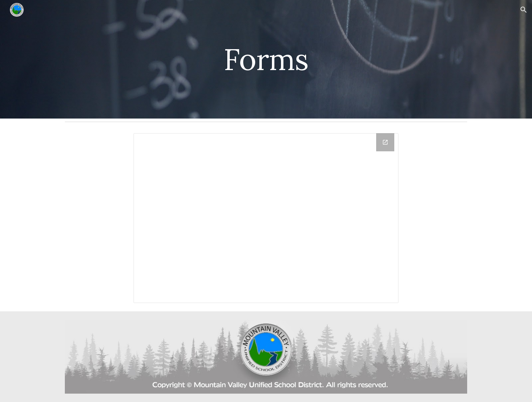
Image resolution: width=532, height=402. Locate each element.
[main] (266, 59)
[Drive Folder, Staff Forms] (266, 218)
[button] (524, 10)
